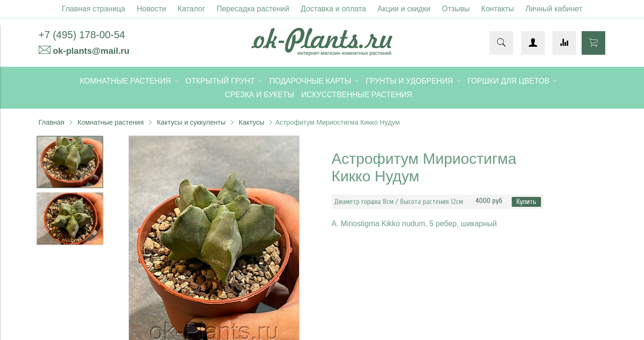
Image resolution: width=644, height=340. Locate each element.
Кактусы (251, 122)
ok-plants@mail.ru (91, 51)
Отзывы (456, 9)
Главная (52, 122)
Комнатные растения (111, 122)
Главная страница (94, 9)
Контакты (497, 9)
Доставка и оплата (334, 9)
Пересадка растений (253, 9)
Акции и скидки (404, 9)
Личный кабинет (554, 9)
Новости (151, 9)
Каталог (191, 9)
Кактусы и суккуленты (191, 122)
